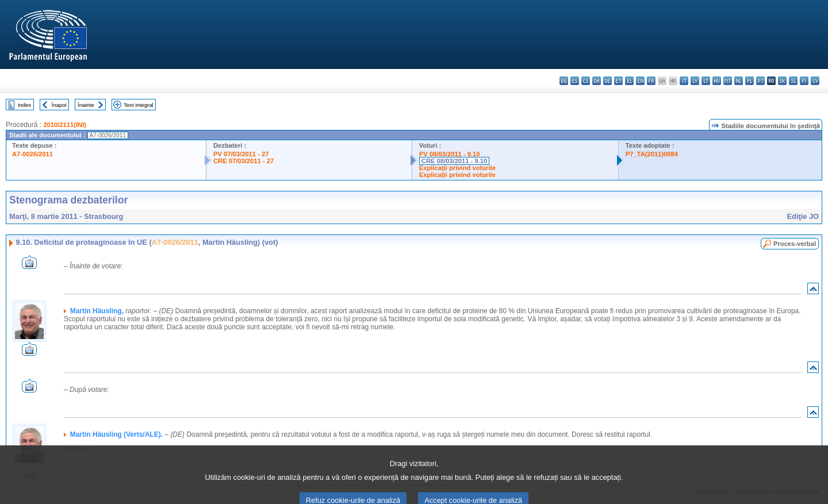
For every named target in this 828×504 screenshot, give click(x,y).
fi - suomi (804, 81)
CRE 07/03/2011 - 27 (244, 161)
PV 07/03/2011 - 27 (241, 154)
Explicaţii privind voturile (457, 168)
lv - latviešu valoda (695, 81)
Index (24, 105)
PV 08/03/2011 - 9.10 (450, 154)
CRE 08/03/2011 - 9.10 (454, 161)
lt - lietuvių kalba (706, 81)
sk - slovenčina (782, 81)
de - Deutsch (607, 81)
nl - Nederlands (739, 81)
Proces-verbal (795, 244)
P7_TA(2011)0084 (652, 154)
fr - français (651, 81)
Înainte (86, 105)
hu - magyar (717, 81)
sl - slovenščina (793, 81)
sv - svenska (815, 81)
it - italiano (684, 81)
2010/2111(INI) (65, 125)
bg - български (564, 81)
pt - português (760, 81)
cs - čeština (586, 81)
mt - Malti (728, 81)
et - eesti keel (618, 81)
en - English (640, 81)
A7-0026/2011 (32, 154)
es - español (575, 81)
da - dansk (597, 81)
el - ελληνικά (629, 81)
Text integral (139, 105)
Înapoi (59, 105)
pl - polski (750, 81)
